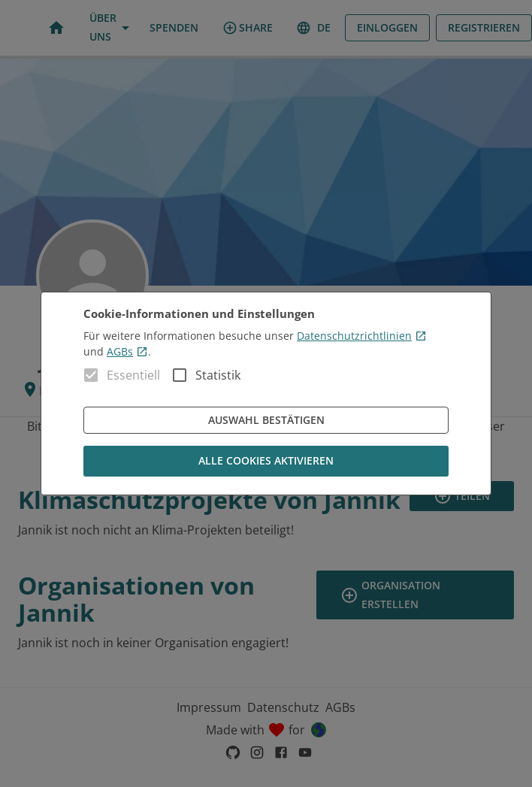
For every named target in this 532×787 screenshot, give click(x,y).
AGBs (127, 351)
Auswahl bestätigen (266, 421)
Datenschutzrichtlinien (362, 336)
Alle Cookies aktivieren (266, 461)
